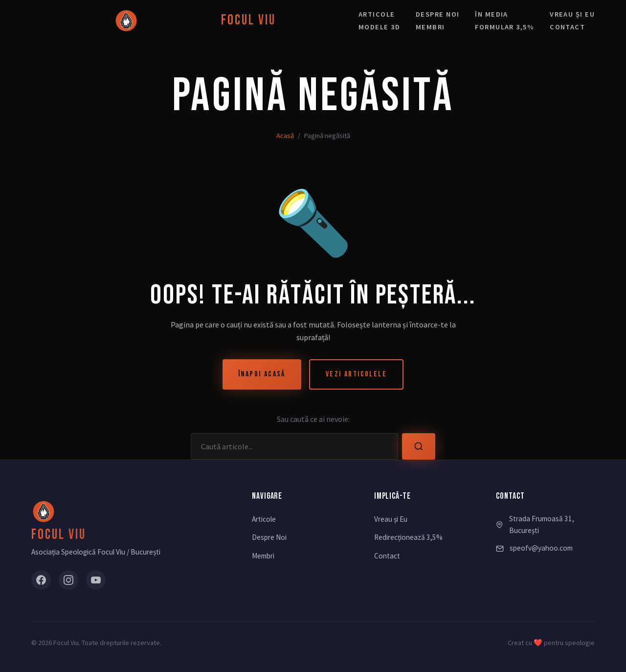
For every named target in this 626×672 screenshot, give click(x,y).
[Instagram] (68, 580)
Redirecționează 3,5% (408, 537)
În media (492, 14)
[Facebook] (41, 580)
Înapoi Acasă (262, 374)
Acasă (285, 136)
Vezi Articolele (356, 374)
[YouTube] (96, 580)
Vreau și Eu (391, 519)
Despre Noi (269, 537)
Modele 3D (379, 27)
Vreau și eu (572, 14)
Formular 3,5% (504, 27)
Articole (377, 14)
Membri (430, 27)
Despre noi (437, 14)
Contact (567, 27)
